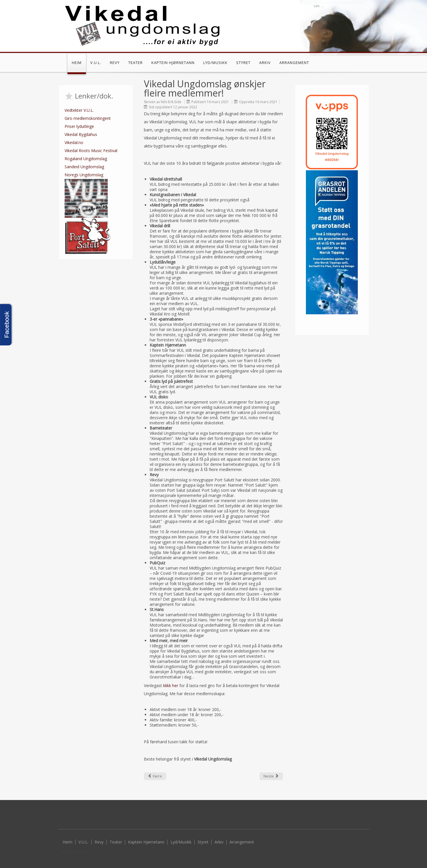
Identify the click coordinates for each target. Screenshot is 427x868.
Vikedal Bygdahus (81, 134)
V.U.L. (96, 63)
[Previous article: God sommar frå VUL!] (155, 776)
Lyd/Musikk (215, 63)
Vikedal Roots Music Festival (91, 151)
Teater (136, 63)
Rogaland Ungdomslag (86, 159)
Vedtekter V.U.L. (79, 110)
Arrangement (294, 63)
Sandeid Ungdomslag (84, 167)
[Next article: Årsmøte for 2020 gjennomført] (271, 776)
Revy (115, 63)
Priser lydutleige (79, 126)
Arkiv (265, 63)
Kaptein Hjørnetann (173, 63)
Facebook (361, 63)
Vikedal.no (74, 142)
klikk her (171, 685)
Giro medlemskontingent (88, 118)
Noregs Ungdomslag (84, 175)
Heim (77, 63)
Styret (243, 63)
